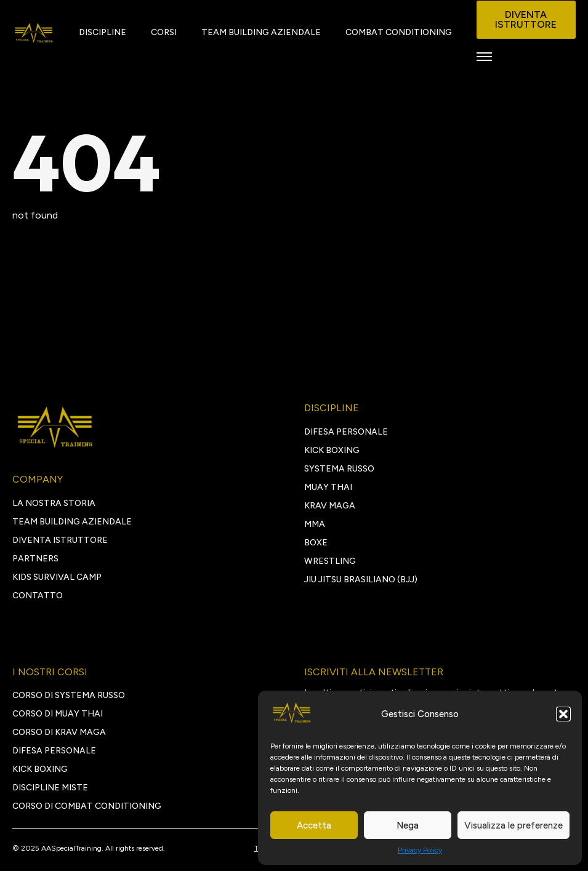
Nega (408, 825)
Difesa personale (54, 751)
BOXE (316, 543)
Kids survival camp (57, 577)
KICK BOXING (332, 450)
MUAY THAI (328, 487)
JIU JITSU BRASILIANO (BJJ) (361, 580)
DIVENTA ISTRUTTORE (60, 540)
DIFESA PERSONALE (346, 432)
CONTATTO (38, 596)
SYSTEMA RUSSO (339, 469)
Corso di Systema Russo (69, 695)
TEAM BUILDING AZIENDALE (261, 32)
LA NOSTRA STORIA (54, 503)
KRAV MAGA (330, 506)
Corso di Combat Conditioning (87, 806)
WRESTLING (330, 561)
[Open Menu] (484, 56)
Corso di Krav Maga (59, 732)
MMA (315, 524)
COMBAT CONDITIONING (399, 32)
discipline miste (50, 788)
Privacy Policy (420, 850)
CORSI (164, 32)
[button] (563, 714)
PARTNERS (35, 559)
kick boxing (40, 769)
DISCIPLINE (103, 32)
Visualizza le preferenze (513, 825)
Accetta (314, 825)
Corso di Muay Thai (58, 714)
